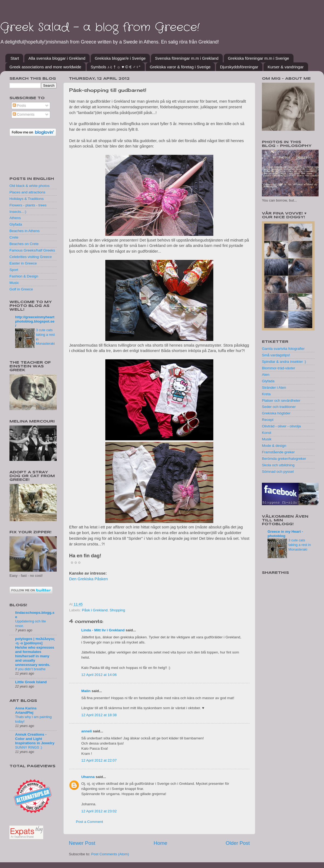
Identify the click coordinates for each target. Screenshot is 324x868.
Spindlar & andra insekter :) (284, 362)
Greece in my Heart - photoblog (285, 534)
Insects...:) (18, 212)
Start (15, 58)
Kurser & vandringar (286, 67)
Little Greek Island (31, 682)
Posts (19, 105)
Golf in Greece (21, 289)
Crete (14, 237)
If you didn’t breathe (30, 669)
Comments (24, 114)
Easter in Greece (23, 263)
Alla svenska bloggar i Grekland (57, 58)
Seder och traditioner (279, 407)
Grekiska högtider (276, 413)
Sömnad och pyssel (278, 472)
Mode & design (274, 446)
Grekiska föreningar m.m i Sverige (259, 58)
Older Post (238, 843)
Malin (86, 691)
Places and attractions (27, 192)
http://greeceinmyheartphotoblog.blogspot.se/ (35, 321)
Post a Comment (90, 822)
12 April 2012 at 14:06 (99, 675)
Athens (15, 218)
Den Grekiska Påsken (89, 579)
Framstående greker (278, 452)
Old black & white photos (30, 186)
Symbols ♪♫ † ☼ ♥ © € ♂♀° (116, 67)
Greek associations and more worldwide (45, 67)
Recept (268, 420)
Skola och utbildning (278, 465)
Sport (14, 270)
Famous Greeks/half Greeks (32, 250)
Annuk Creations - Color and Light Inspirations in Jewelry (35, 739)
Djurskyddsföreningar (239, 67)
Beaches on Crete (24, 244)
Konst (267, 433)
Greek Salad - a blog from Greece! (100, 28)
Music (14, 283)
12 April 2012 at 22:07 (99, 760)
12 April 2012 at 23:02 (99, 811)
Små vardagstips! (276, 355)
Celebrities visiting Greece (31, 257)
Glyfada (16, 224)
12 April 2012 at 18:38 (99, 715)
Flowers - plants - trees (28, 205)
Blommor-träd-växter (279, 368)
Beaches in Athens (25, 231)
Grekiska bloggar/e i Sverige (120, 58)
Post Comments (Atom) (110, 854)
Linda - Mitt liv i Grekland (103, 630)
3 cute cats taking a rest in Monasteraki (300, 545)
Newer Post (82, 843)
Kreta (266, 394)
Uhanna (88, 777)
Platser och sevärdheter (281, 401)
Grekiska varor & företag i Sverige (180, 67)
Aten (266, 375)
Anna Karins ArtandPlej (26, 710)
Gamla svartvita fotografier (283, 349)
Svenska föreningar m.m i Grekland (187, 58)
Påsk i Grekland (95, 610)
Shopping (117, 610)
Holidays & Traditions (27, 199)
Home (160, 843)
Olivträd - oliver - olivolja (281, 426)
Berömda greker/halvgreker (284, 459)
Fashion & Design (24, 276)
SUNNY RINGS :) (29, 747)
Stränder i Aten (274, 388)
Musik (267, 439)
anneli (87, 731)
